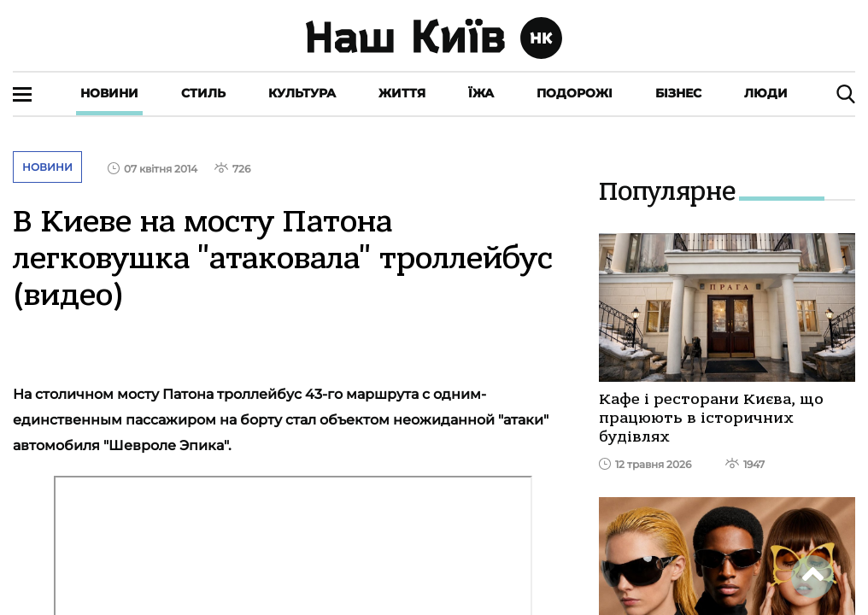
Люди (766, 93)
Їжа (481, 93)
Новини (109, 93)
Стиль (203, 93)
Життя (402, 93)
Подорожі (575, 93)
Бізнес (678, 93)
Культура (302, 93)
